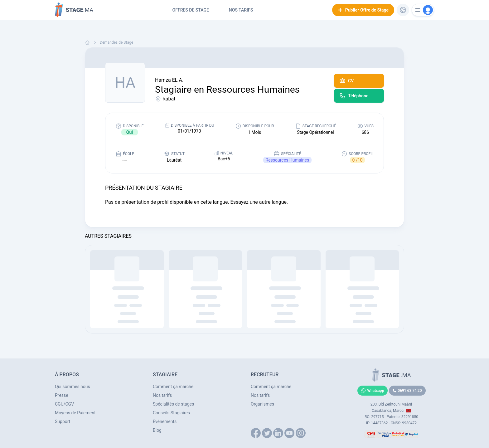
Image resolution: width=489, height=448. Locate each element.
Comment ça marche (173, 387)
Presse (62, 395)
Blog (157, 430)
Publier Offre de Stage (363, 10)
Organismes (262, 404)
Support (63, 421)
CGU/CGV (64, 404)
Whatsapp (373, 391)
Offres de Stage (191, 10)
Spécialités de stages (173, 404)
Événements (165, 421)
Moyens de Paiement (75, 413)
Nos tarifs (241, 10)
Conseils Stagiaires (171, 413)
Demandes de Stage (116, 42)
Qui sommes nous (73, 387)
